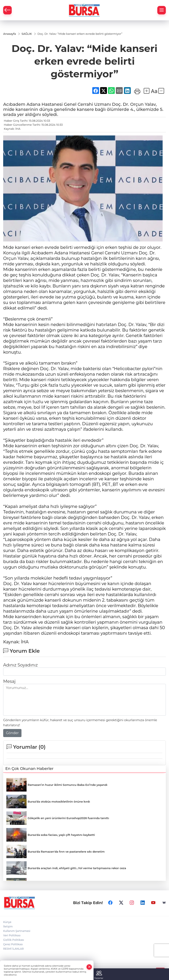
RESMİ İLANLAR (13, 949)
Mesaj (9, 682)
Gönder (12, 733)
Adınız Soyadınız (20, 665)
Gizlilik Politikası (14, 940)
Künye (7, 922)
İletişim (8, 927)
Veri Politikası (12, 936)
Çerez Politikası (13, 945)
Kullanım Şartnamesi (17, 931)
